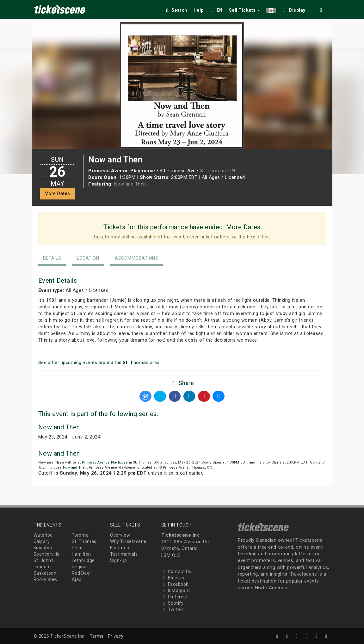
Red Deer (82, 573)
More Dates (57, 193)
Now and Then (130, 184)
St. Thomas (84, 541)
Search (176, 10)
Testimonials (124, 554)
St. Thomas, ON (218, 171)
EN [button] (216, 10)
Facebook (175, 584)
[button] (271, 9)
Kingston (43, 548)
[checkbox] (294, 9)
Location (88, 258)
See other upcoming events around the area (99, 363)
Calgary (42, 541)
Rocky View (46, 579)
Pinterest (175, 597)
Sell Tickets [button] (245, 10)
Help (199, 10)
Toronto (80, 535)
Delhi (77, 548)
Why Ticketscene (128, 541)
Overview (120, 535)
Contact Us (176, 571)
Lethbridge (83, 560)
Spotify (173, 603)
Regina (79, 567)
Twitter (173, 609)
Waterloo (43, 535)
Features (120, 548)
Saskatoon (45, 573)
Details (52, 258)
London (41, 567)
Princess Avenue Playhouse (105, 462)
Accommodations (136, 258)
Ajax (77, 579)
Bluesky (173, 578)
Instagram (176, 590)
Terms (97, 636)
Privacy (116, 636)
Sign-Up (119, 560)
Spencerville (47, 554)
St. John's (44, 560)
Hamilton (81, 554)
